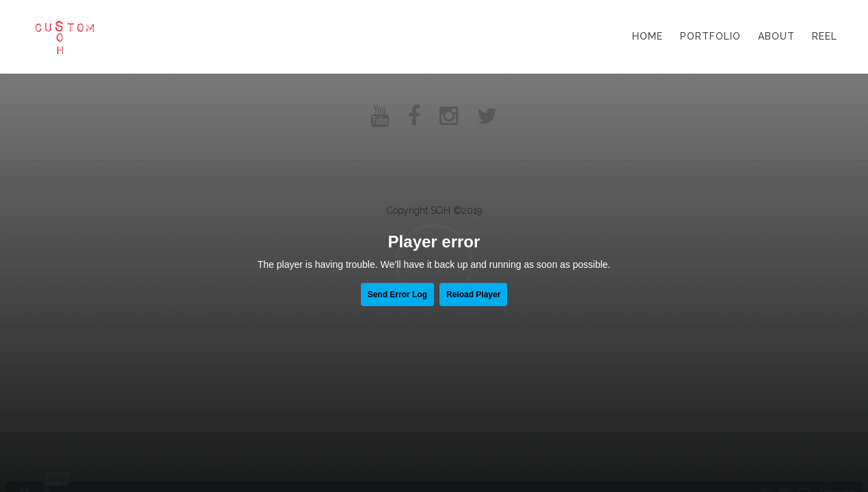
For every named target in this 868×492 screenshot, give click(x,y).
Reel (825, 36)
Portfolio (710, 36)
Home (648, 36)
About (776, 36)
